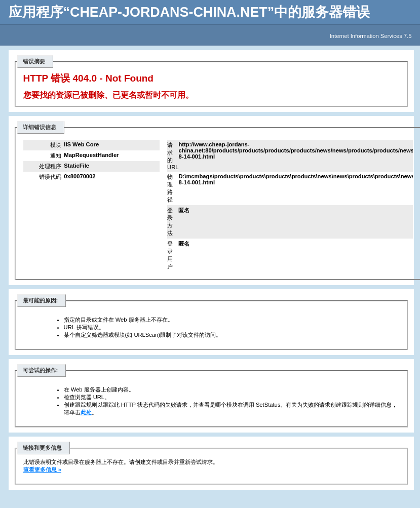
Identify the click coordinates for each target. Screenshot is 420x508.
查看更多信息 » (42, 470)
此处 (86, 412)
